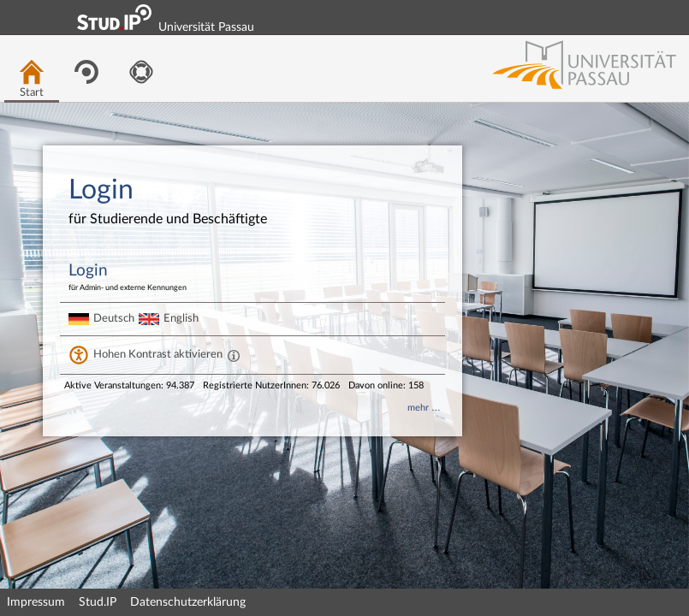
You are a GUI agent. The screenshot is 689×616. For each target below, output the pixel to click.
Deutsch (114, 318)
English (181, 318)
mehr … (424, 408)
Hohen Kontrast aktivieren (158, 354)
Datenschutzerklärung (188, 602)
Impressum (36, 602)
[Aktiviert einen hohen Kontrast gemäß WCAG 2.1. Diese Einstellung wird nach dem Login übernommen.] (234, 355)
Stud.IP (98, 602)
